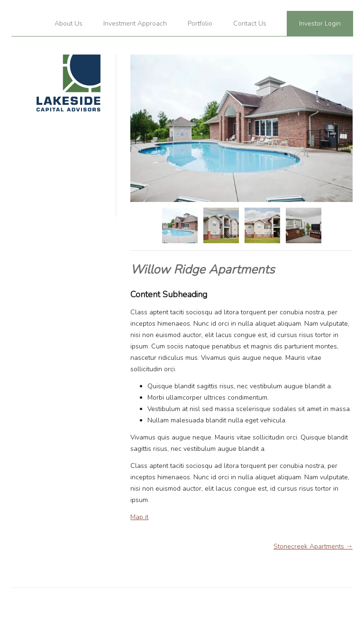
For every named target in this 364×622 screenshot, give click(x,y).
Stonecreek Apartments (313, 546)
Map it (139, 517)
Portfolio (200, 23)
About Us (68, 23)
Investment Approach (135, 23)
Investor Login (320, 23)
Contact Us (250, 23)
